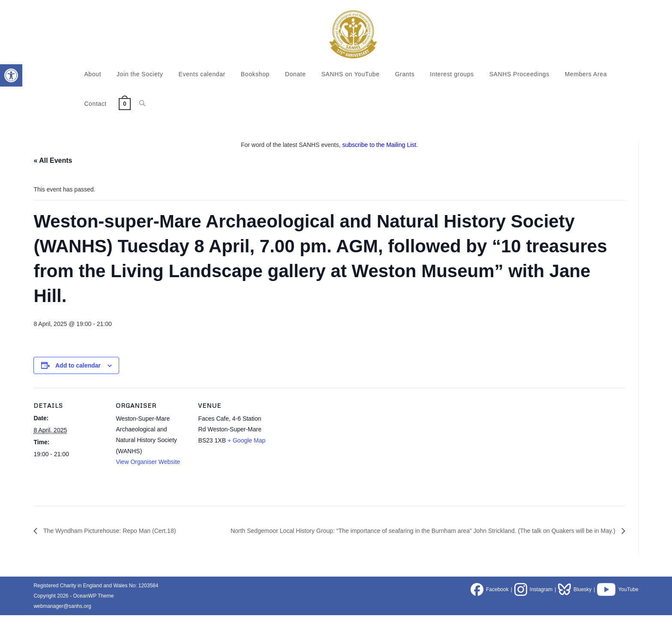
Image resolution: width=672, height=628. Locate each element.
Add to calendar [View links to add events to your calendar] (78, 365)
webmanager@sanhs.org (62, 619)
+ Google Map (246, 440)
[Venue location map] (325, 447)
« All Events (53, 160)
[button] (11, 75)
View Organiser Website (148, 462)
